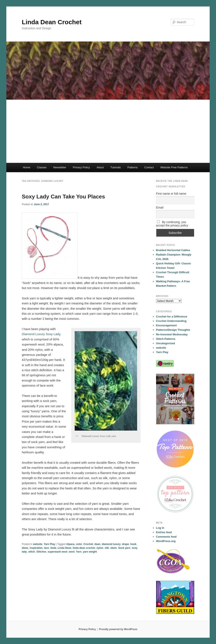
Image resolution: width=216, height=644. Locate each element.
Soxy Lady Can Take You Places (63, 197)
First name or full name (171, 194)
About (100, 167)
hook (133, 544)
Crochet (88, 544)
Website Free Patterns (174, 167)
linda (53, 548)
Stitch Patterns (166, 339)
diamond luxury (111, 544)
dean (97, 544)
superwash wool (57, 552)
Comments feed (166, 537)
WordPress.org (166, 541)
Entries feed (164, 532)
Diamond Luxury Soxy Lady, (41, 334)
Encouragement (166, 325)
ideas (25, 548)
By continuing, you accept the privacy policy (172, 224)
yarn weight (90, 552)
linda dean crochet (84, 548)
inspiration (36, 548)
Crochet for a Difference (172, 317)
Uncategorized (166, 343)
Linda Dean (64, 548)
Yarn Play (49, 544)
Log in (160, 528)
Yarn (79, 552)
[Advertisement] (108, 131)
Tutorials (115, 167)
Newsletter (60, 167)
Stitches (41, 552)
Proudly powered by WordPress (118, 629)
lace (47, 548)
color (79, 544)
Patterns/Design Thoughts (173, 330)
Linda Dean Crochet (52, 22)
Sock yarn (124, 548)
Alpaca (70, 544)
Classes (42, 167)
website (38, 544)
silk (107, 548)
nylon (100, 548)
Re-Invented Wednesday (172, 334)
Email (160, 208)
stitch (32, 552)
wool (72, 552)
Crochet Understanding (171, 321)
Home (26, 167)
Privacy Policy (81, 167)
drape (125, 544)
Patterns (132, 167)
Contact (149, 167)
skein (114, 548)
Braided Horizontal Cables (173, 250)
